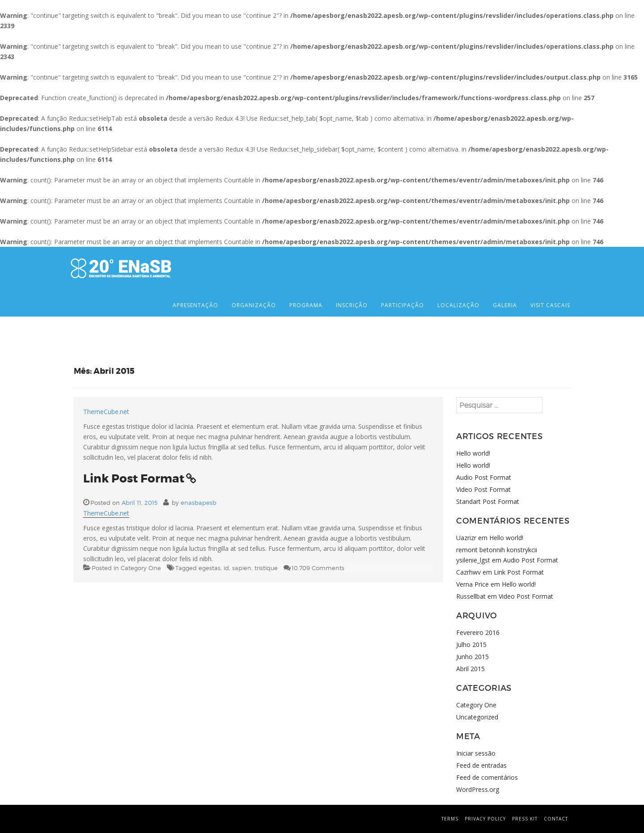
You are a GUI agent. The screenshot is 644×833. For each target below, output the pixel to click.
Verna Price (472, 584)
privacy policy (485, 819)
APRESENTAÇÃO (195, 305)
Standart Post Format (488, 501)
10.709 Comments (318, 568)
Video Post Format (483, 489)
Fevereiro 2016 (478, 632)
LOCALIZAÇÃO (458, 305)
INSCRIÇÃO (352, 305)
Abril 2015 (470, 669)
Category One (141, 568)
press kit (525, 819)
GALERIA (505, 305)
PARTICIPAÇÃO (402, 305)
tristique (266, 568)
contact (556, 819)
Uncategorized (477, 717)
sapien (242, 568)
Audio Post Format (484, 477)
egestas (210, 568)
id (226, 568)
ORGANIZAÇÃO (254, 305)
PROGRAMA (306, 305)
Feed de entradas (481, 765)
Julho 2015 (471, 645)
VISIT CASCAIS (550, 305)
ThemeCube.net (106, 412)
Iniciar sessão (476, 753)
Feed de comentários (487, 777)
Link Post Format (134, 479)
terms (450, 819)
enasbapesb (199, 503)
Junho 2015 (472, 657)
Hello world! (473, 453)
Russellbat (471, 596)
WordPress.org (478, 789)
